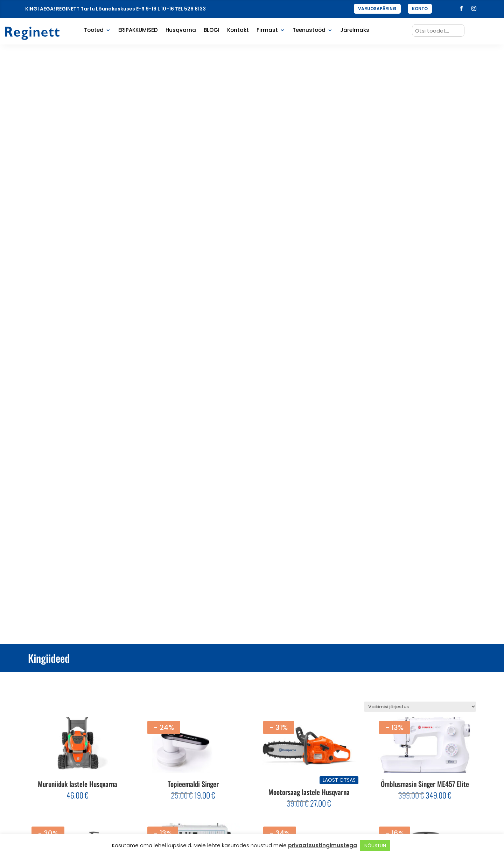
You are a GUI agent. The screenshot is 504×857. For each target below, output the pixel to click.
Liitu (113, 768)
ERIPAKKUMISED (138, 31)
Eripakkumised (181, 751)
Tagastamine (297, 772)
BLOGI (212, 31)
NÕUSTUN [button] (375, 846)
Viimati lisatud (181, 762)
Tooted (94, 31)
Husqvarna (181, 31)
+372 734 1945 (415, 762)
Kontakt (238, 31)
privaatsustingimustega (323, 845)
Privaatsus (293, 751)
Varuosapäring (183, 783)
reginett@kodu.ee (419, 751)
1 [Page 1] (243, 676)
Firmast (267, 31)
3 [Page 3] (261, 676)
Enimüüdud (177, 772)
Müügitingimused (301, 762)
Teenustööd (309, 31)
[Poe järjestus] (420, 108)
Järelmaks (355, 31)
